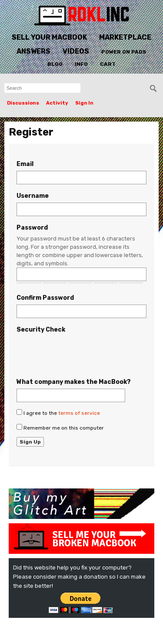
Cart (108, 64)
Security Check (41, 330)
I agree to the (58, 413)
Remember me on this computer (60, 427)
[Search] (153, 88)
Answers (33, 51)
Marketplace (125, 37)
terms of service (79, 413)
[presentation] (83, 353)
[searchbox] (42, 88)
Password (32, 228)
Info (81, 64)
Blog (55, 64)
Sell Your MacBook (49, 37)
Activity (57, 103)
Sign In (84, 103)
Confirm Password (45, 298)
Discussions (23, 103)
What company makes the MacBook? (74, 382)
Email (25, 164)
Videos (76, 51)
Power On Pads (124, 52)
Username (33, 196)
